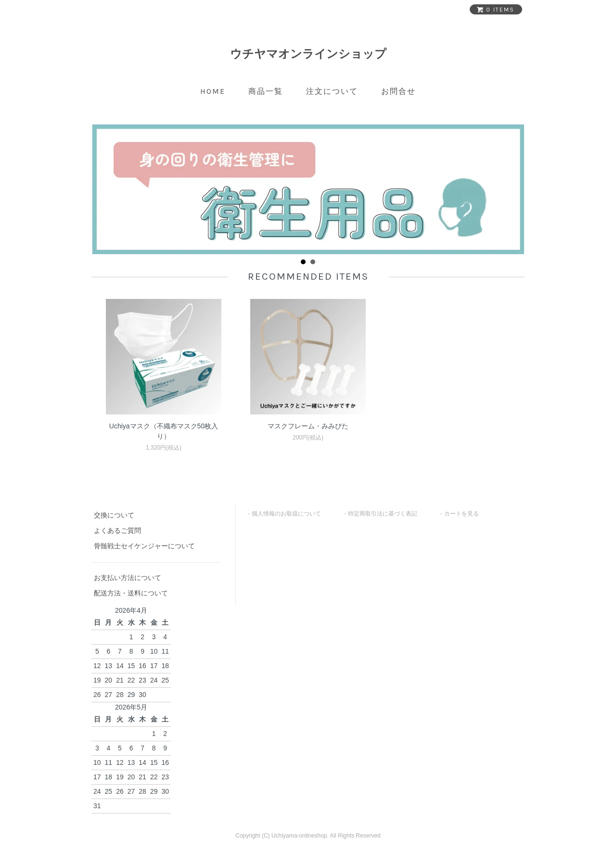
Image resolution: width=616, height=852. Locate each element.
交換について (114, 515)
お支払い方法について (128, 578)
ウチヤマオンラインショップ (308, 54)
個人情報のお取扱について (286, 514)
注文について (332, 91)
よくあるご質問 (117, 530)
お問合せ (398, 91)
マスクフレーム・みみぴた (308, 426)
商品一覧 (266, 91)
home (213, 91)
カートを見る (462, 514)
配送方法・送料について (131, 593)
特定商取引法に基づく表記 (383, 514)
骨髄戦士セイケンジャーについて (144, 546)
